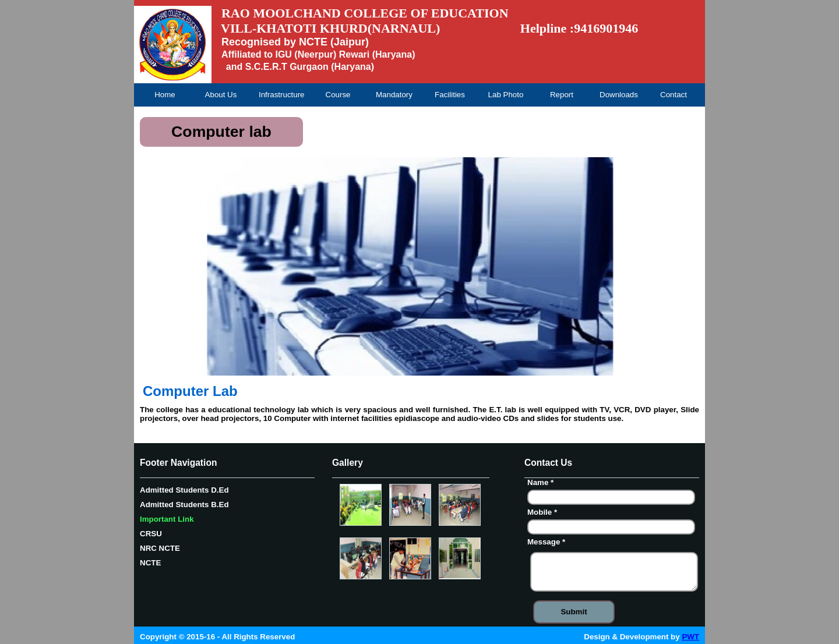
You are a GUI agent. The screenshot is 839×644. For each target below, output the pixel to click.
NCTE (150, 563)
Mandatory (394, 95)
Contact (674, 95)
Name (542, 484)
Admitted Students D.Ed (184, 490)
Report (562, 95)
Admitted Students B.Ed (184, 505)
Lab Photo (506, 95)
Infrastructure (281, 95)
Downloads (619, 95)
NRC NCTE (160, 548)
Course (338, 95)
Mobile (544, 514)
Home (165, 95)
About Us (221, 95)
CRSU (151, 534)
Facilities (450, 95)
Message (548, 543)
